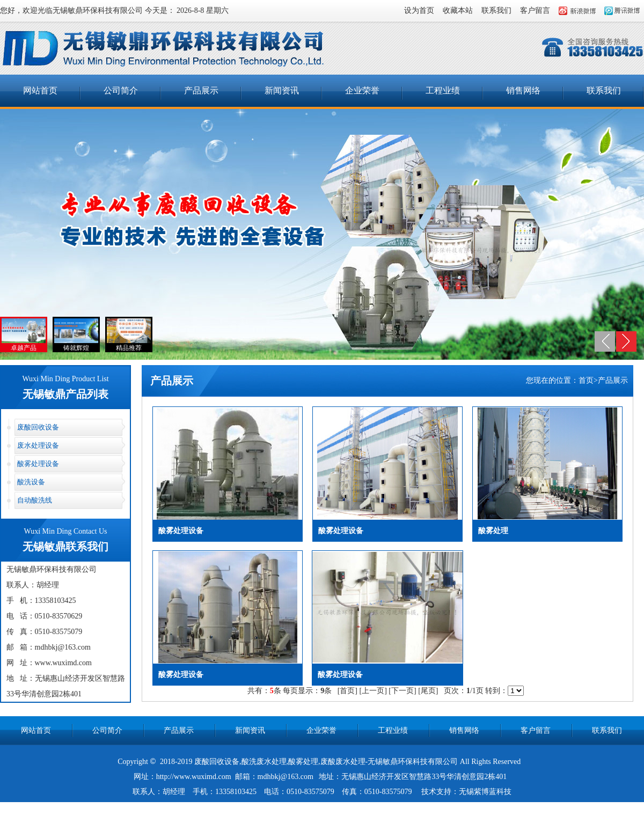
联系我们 (496, 10)
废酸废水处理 (343, 762)
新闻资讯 (282, 90)
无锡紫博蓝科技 (485, 792)
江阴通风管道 (412, 807)
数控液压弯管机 (463, 807)
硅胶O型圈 (269, 807)
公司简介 (121, 90)
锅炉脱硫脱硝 (310, 807)
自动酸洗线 (35, 500)
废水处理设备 (38, 445)
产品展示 (201, 90)
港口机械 (348, 807)
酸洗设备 (31, 482)
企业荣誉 (362, 90)
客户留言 (535, 10)
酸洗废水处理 (264, 762)
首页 (586, 380)
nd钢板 (376, 807)
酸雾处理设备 (38, 464)
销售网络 (523, 90)
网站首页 (40, 90)
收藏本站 (458, 10)
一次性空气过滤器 (221, 807)
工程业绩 (443, 90)
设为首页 (419, 10)
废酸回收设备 (38, 427)
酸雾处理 (303, 762)
